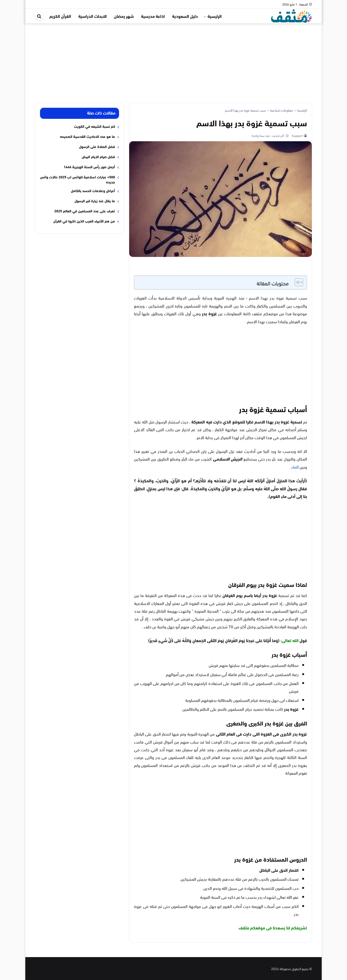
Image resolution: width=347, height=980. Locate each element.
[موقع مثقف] (292, 15)
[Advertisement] (173, 59)
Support (297, 135)
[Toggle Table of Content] (297, 282)
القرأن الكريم (60, 16)
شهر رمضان (124, 16)
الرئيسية (215, 16)
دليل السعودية (185, 16)
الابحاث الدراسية (93, 16)
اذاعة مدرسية (153, 16)
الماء (295, 467)
